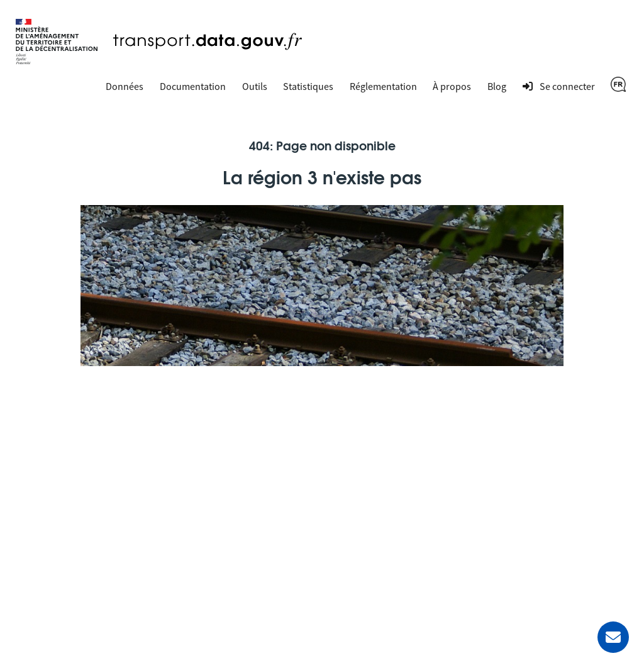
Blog (497, 86)
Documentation (193, 86)
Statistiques (308, 86)
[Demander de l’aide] (613, 637)
